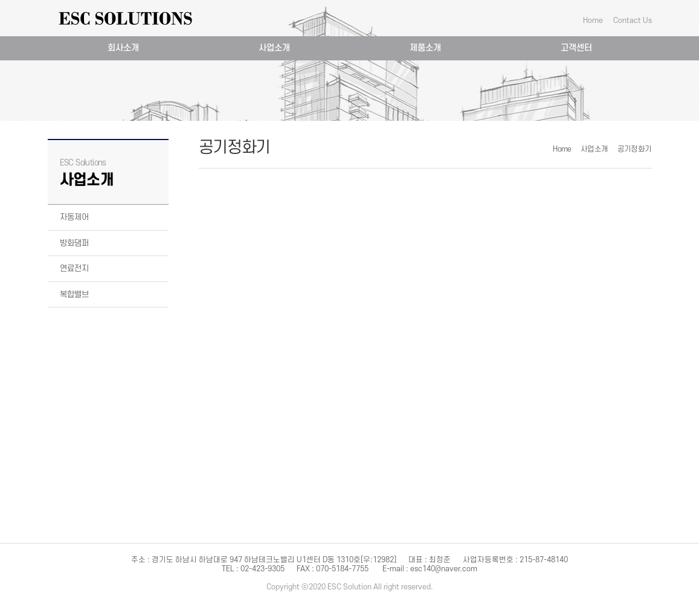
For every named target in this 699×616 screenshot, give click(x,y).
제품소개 (425, 48)
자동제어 (74, 217)
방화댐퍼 (74, 243)
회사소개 (123, 48)
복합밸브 (74, 294)
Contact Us (633, 21)
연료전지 (74, 268)
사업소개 (274, 48)
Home (593, 21)
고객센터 (576, 48)
